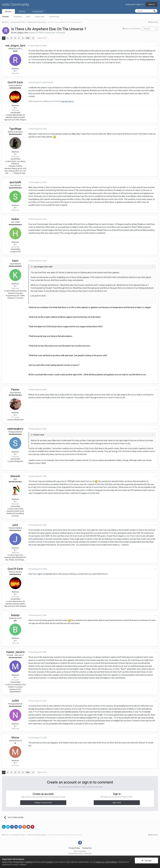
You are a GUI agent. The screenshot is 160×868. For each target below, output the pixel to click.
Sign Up (152, 4)
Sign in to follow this (132, 29)
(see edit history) (67, 101)
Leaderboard (54, 17)
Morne (15, 738)
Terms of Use (7, 862)
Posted (37, 46)
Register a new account (43, 803)
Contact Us (87, 848)
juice (15, 525)
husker (15, 219)
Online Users (40, 17)
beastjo (15, 615)
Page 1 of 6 (42, 38)
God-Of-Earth (15, 82)
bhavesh (15, 476)
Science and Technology (55, 33)
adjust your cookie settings (106, 862)
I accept (146, 860)
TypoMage (15, 129)
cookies (49, 862)
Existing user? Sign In (134, 4)
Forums (6, 17)
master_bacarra (15, 652)
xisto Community (16, 4)
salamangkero (15, 429)
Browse (8, 11)
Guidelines (17, 17)
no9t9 (15, 701)
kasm (15, 261)
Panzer (15, 390)
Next (28, 38)
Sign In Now (117, 803)
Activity (22, 11)
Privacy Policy (74, 848)
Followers (147, 29)
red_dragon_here (21, 33)
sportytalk (15, 182)
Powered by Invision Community (80, 854)
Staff (28, 17)
